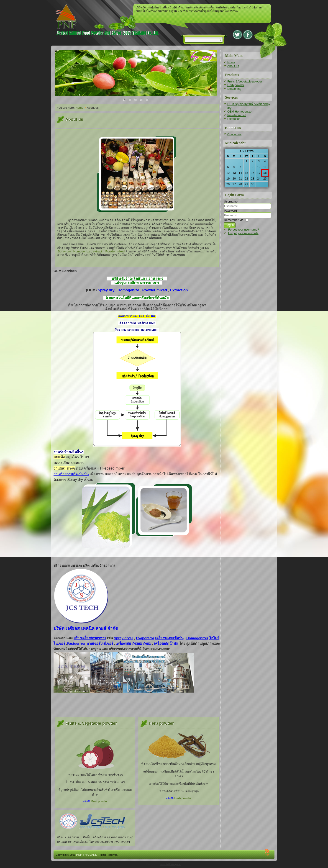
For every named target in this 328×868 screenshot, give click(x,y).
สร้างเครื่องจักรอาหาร (90, 638)
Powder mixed (115, 251)
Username (231, 202)
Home (79, 108)
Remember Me (234, 220)
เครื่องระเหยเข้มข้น (169, 638)
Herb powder (183, 798)
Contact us (234, 134)
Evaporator (145, 638)
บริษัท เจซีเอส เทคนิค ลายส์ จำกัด (86, 628)
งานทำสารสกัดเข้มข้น (71, 474)
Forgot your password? (243, 233)
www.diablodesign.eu (170, 864)
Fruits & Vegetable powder (245, 81)
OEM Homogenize (239, 112)
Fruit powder (100, 801)
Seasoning (234, 89)
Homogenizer (197, 638)
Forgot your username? (244, 230)
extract (97, 251)
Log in (230, 225)
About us (233, 66)
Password (230, 211)
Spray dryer (124, 638)
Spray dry (64, 251)
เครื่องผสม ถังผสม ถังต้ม (133, 643)
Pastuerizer (76, 643)
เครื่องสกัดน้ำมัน (166, 643)
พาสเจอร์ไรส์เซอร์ (100, 643)
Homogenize (82, 251)
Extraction (179, 290)
